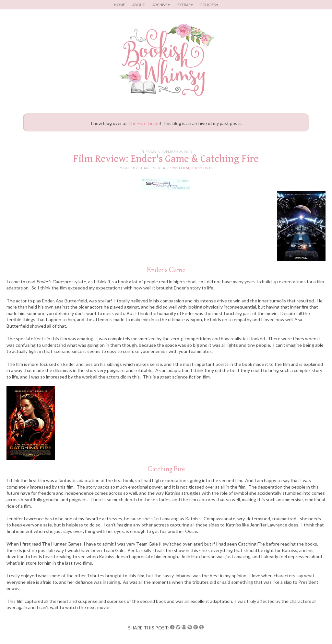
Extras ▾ (185, 5)
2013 (176, 168)
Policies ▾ (209, 5)
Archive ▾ (161, 5)
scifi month (202, 168)
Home (119, 5)
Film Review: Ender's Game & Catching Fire (166, 159)
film (185, 168)
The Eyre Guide (144, 123)
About (139, 5)
